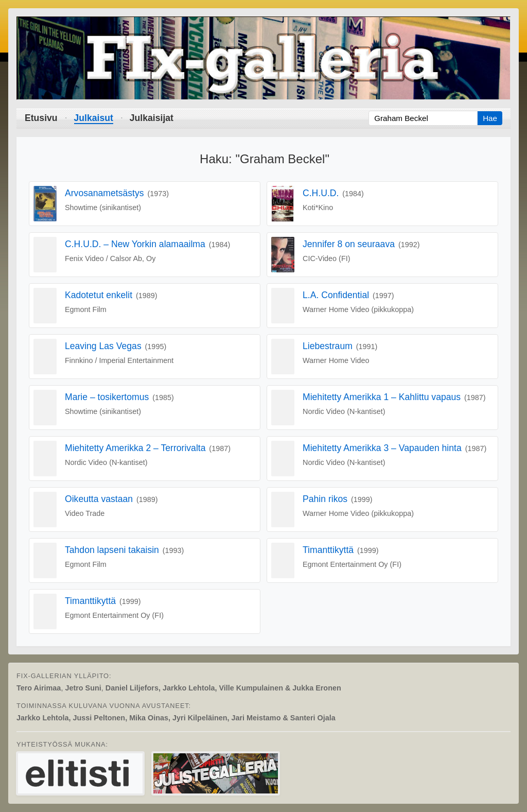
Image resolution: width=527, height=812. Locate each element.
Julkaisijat (152, 118)
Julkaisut (94, 118)
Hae (490, 118)
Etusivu (41, 118)
